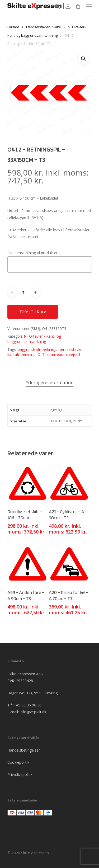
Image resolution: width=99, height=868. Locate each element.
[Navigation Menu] (89, 6)
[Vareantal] (24, 292)
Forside (13, 27)
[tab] (50, 383)
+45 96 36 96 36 (28, 705)
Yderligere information (50, 382)
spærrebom (57, 354)
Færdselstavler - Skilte (44, 27)
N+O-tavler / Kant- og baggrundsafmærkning (34, 339)
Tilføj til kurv (33, 312)
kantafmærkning (21, 354)
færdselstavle (70, 349)
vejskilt (75, 354)
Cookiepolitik (18, 762)
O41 (41, 354)
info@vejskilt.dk (33, 712)
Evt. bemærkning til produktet (32, 253)
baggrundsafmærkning (37, 349)
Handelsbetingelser (24, 750)
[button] (83, 59)
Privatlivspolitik (20, 774)
